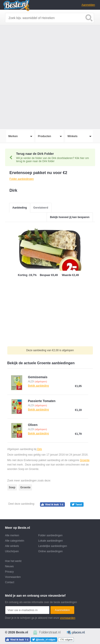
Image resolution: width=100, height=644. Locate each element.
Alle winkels (12, 546)
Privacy (9, 572)
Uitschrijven (12, 551)
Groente (85, 460)
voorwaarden (67, 618)
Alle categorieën (15, 541)
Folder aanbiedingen (50, 535)
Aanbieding (20, 208)
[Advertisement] (50, 77)
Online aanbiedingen (50, 551)
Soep (12, 487)
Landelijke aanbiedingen (53, 546)
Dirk (39, 449)
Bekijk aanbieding (38, 386)
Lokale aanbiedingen (51, 541)
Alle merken (12, 535)
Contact (10, 582)
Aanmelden (88, 5)
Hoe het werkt (13, 561)
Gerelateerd (41, 208)
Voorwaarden (13, 577)
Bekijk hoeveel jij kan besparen (70, 217)
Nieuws (9, 566)
